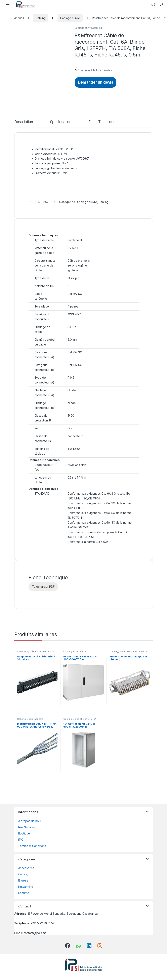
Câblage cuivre (70, 18)
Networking (26, 887)
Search (153, 5)
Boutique (24, 833)
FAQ (21, 840)
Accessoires (26, 868)
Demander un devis (96, 82)
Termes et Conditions (32, 846)
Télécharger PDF (43, 587)
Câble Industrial (35, 719)
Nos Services (27, 827)
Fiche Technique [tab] (102, 122)
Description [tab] (24, 122)
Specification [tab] (61, 122)
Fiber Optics (80, 651)
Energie (23, 880)
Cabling (40, 18)
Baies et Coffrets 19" (84, 719)
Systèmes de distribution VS (36, 653)
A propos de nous (30, 821)
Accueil (19, 18)
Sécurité (24, 893)
